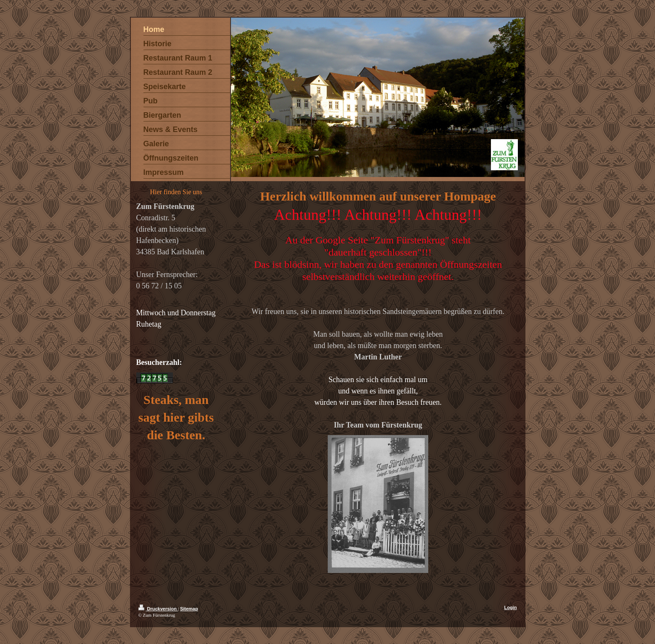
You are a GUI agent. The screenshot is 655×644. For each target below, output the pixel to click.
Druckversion (158, 609)
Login (511, 607)
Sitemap (189, 609)
